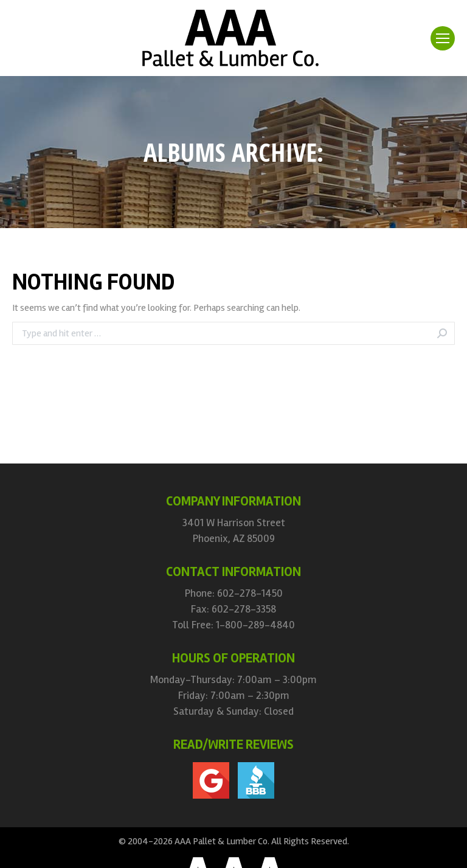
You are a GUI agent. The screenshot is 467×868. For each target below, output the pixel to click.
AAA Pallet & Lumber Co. (222, 841)
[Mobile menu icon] (443, 38)
